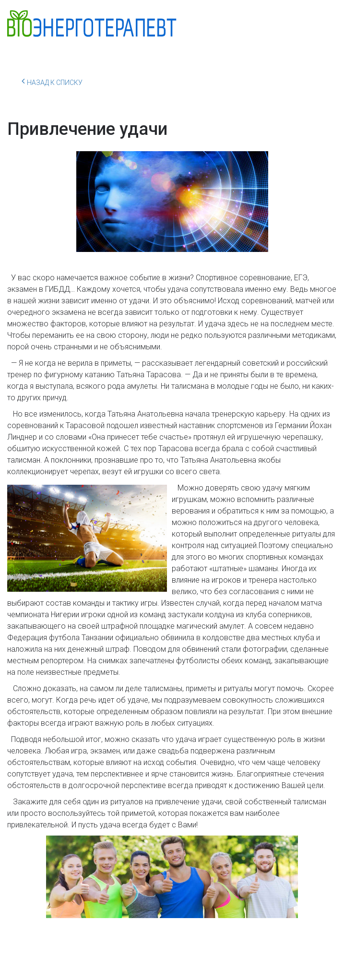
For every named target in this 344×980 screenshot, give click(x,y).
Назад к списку (52, 81)
